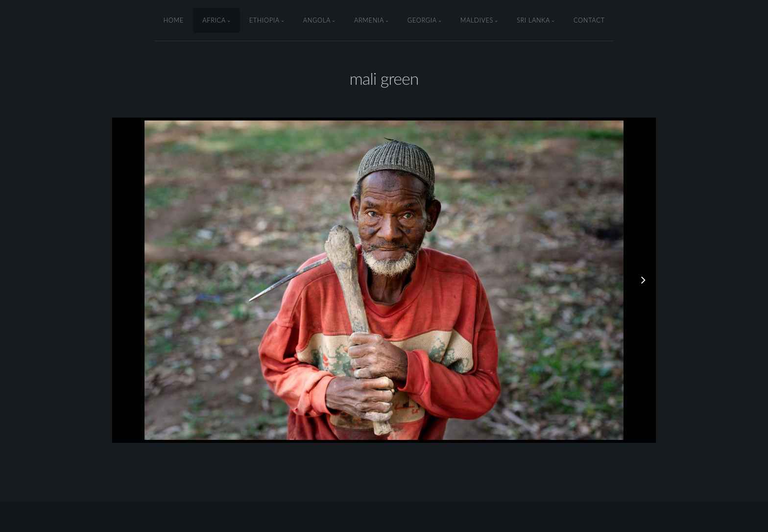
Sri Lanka (533, 20)
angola (317, 20)
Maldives (477, 20)
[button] (624, 280)
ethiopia (264, 20)
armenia (369, 20)
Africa (214, 20)
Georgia (422, 20)
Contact (589, 20)
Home (173, 20)
